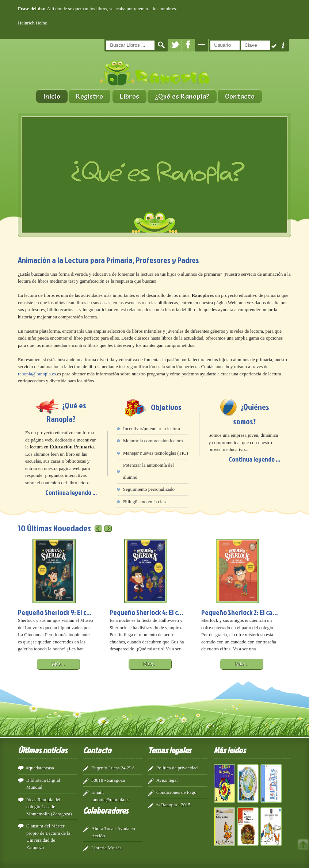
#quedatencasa (40, 768)
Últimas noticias (43, 750)
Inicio (52, 96)
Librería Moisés (106, 848)
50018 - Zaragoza (108, 780)
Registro (89, 96)
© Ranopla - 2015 (173, 805)
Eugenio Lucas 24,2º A (113, 768)
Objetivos (166, 407)
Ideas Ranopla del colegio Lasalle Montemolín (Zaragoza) (49, 807)
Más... (58, 664)
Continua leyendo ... (71, 492)
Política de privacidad (177, 768)
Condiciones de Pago (176, 792)
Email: (98, 792)
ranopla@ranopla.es (37, 374)
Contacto (240, 96)
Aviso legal (167, 780)
